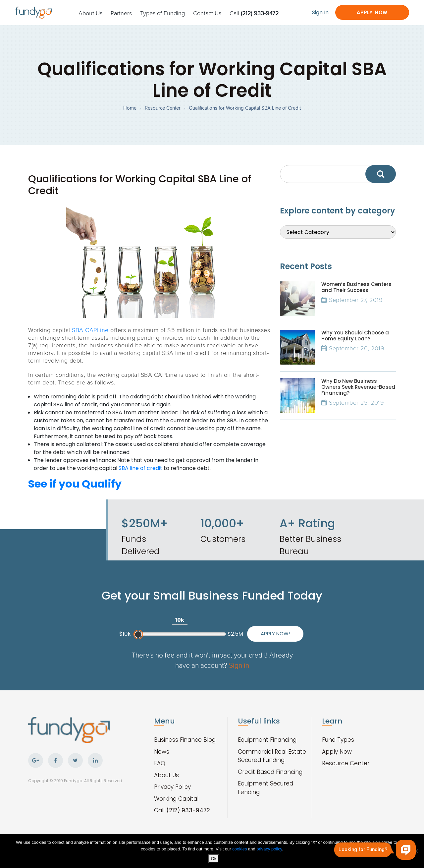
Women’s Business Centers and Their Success (356, 287)
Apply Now (372, 12)
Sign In (320, 12)
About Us (90, 13)
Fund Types (338, 740)
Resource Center (163, 108)
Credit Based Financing (270, 772)
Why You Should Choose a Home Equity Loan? (355, 336)
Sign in (239, 665)
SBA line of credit (140, 468)
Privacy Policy (172, 787)
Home (130, 108)
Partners (121, 13)
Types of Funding (162, 13)
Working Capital (176, 799)
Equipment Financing (267, 740)
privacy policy (269, 849)
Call (254, 13)
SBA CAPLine (90, 330)
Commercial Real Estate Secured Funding (272, 756)
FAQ (160, 763)
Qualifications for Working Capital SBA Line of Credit (245, 108)
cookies (240, 849)
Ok (214, 859)
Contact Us (207, 13)
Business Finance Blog (185, 740)
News (162, 752)
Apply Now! (275, 634)
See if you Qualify (75, 484)
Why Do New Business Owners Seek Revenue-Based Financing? (358, 387)
